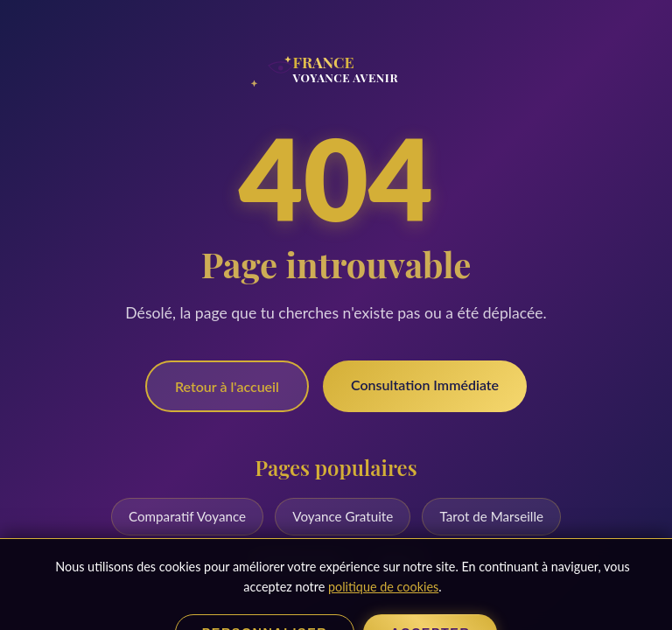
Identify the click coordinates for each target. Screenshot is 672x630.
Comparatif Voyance (187, 516)
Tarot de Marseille (491, 516)
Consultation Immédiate (425, 385)
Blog (397, 564)
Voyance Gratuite (343, 516)
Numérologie (300, 564)
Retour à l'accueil (227, 386)
